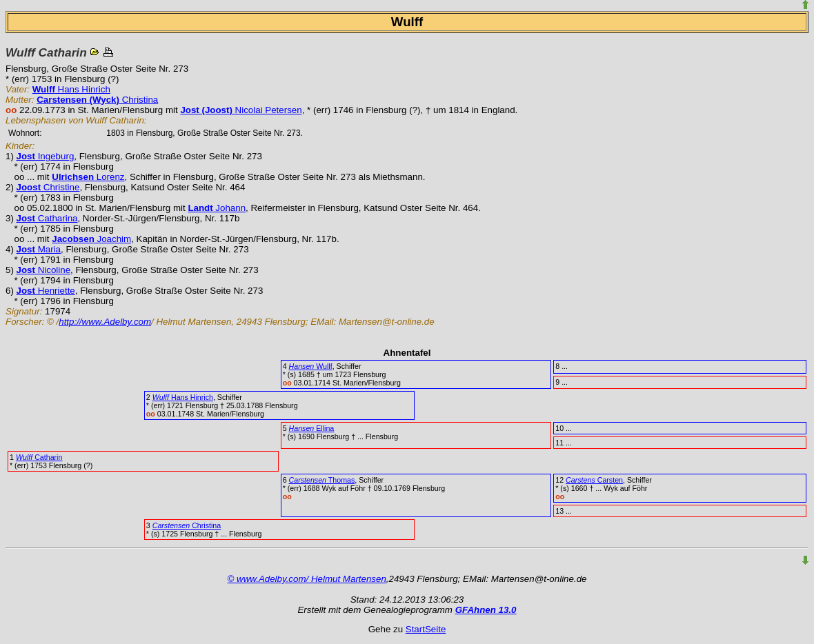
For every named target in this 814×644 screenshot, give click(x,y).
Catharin (39, 457)
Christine (48, 187)
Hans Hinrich (71, 89)
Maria (39, 249)
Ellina (312, 428)
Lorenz (88, 177)
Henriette (46, 291)
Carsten (594, 480)
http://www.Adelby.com (105, 322)
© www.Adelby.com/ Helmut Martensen (307, 579)
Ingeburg (46, 156)
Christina (97, 100)
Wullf (311, 366)
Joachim (91, 239)
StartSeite (426, 629)
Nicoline (44, 270)
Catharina (47, 218)
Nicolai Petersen (241, 110)
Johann (217, 208)
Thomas (322, 480)
